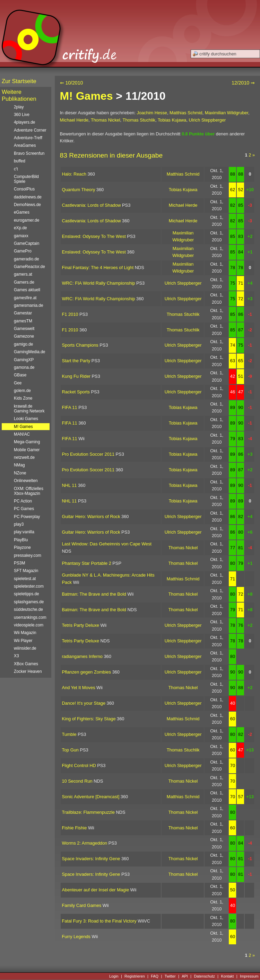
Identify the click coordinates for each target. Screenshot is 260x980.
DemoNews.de (27, 205)
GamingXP (24, 360)
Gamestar (23, 313)
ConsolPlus (24, 189)
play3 (19, 524)
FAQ (155, 976)
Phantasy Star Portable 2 (87, 563)
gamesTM (23, 321)
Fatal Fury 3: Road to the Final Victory (99, 921)
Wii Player (23, 641)
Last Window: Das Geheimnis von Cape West (107, 544)
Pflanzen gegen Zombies (87, 672)
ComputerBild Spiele (26, 179)
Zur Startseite (19, 81)
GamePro (23, 251)
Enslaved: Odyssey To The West (94, 236)
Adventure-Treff (28, 138)
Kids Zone (23, 398)
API (185, 976)
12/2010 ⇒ (243, 83)
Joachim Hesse (152, 113)
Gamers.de (24, 282)
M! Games (86, 96)
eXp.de (20, 228)
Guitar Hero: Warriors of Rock (91, 516)
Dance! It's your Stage (84, 703)
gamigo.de (23, 344)
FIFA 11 (70, 407)
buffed (20, 161)
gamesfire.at (25, 298)
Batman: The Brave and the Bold (94, 594)
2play (19, 107)
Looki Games (26, 419)
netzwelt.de (24, 457)
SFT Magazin (26, 571)
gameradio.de (27, 259)
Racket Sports (76, 392)
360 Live (22, 115)
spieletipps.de (27, 594)
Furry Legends (76, 937)
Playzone (22, 547)
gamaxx (21, 236)
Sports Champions (80, 345)
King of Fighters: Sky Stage (89, 719)
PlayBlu (21, 540)
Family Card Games (82, 905)
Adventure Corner (30, 130)
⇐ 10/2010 (72, 83)
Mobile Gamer (27, 450)
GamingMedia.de (29, 352)
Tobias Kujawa (172, 120)
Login (114, 976)
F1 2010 (70, 314)
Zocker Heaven (28, 671)
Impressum (249, 976)
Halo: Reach (74, 174)
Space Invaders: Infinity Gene (91, 859)
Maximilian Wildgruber (227, 113)
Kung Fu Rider (76, 376)
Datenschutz (204, 976)
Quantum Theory (79, 190)
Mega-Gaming (27, 442)
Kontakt (227, 976)
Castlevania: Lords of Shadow (92, 205)
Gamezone (24, 336)
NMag (19, 465)
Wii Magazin (25, 633)
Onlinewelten (26, 481)
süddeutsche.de (28, 609)
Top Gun (70, 750)
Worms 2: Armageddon (85, 843)
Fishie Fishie (75, 828)
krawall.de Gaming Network (29, 409)
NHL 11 (70, 485)
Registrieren (135, 976)
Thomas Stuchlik (139, 120)
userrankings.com (30, 617)
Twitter (170, 976)
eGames (22, 212)
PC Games (24, 509)
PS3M (19, 563)
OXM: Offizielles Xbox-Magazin (29, 491)
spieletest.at (25, 579)
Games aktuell (27, 290)
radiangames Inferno (82, 656)
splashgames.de (29, 602)
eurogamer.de (27, 220)
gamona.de (24, 367)
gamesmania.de (29, 305)
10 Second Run (77, 781)
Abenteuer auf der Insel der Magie (96, 890)
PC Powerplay (27, 517)
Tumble (69, 734)
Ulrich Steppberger (207, 120)
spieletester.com (29, 586)
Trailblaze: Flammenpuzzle (88, 812)
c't (16, 169)
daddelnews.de (28, 197)
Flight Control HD (79, 765)
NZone (20, 473)
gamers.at (23, 274)
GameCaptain (27, 243)
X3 (16, 656)
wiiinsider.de (25, 648)
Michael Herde (74, 120)
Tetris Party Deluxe (81, 625)
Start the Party (76, 361)
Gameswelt (24, 329)
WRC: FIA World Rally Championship (99, 283)
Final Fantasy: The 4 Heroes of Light (98, 268)
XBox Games (26, 664)
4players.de (24, 122)
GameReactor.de (29, 267)
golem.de (22, 391)
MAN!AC (22, 434)
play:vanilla (24, 532)
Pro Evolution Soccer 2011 (88, 454)
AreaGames (25, 145)
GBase (20, 375)
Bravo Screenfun (29, 153)
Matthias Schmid (186, 113)
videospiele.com (29, 625)
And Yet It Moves (79, 688)
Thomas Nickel (106, 120)
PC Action (23, 501)
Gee (18, 383)
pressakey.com (28, 555)
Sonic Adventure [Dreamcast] (91, 797)
